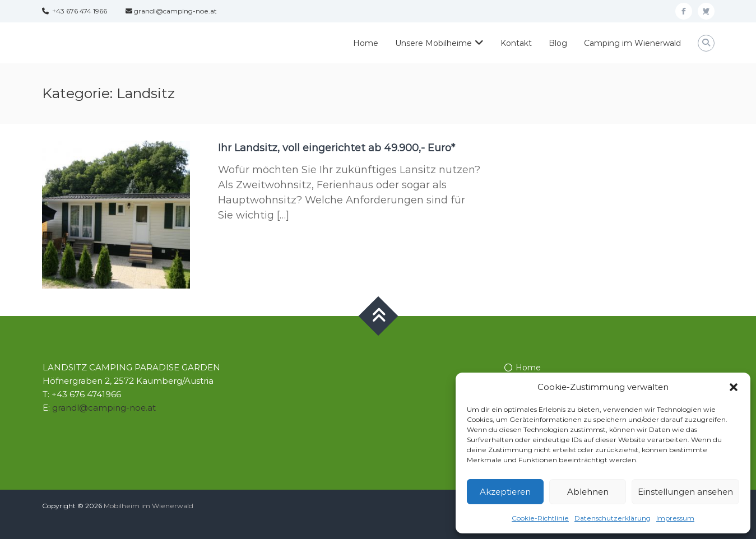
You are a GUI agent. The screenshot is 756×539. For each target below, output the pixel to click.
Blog (558, 43)
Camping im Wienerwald (632, 43)
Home (366, 43)
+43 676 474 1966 (75, 11)
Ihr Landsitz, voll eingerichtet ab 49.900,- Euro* (337, 148)
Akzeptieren (505, 492)
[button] (734, 387)
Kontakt (516, 43)
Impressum (675, 518)
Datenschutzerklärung (613, 518)
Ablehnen (588, 492)
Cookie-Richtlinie (540, 518)
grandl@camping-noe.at (171, 11)
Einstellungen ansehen (685, 492)
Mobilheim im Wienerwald (149, 506)
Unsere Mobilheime (433, 43)
